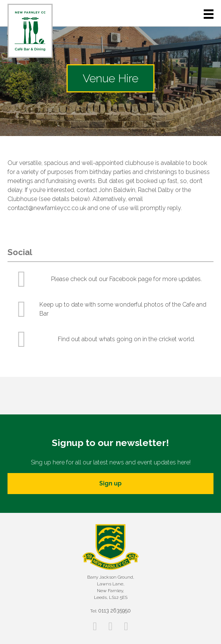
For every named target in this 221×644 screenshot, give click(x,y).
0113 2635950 (114, 611)
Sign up (110, 483)
